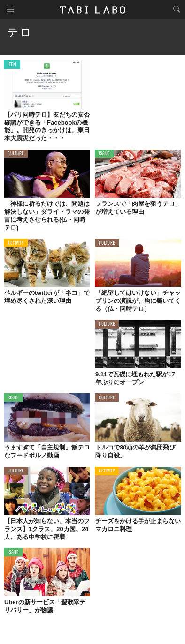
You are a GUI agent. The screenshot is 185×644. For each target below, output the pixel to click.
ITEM (12, 65)
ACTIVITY (16, 243)
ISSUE (104, 154)
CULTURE (16, 154)
